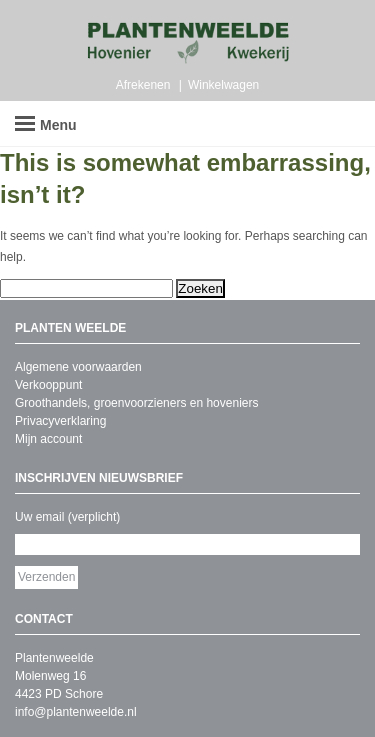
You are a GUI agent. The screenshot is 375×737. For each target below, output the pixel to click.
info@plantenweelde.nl (76, 712)
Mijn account (48, 439)
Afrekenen (143, 85)
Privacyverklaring (60, 421)
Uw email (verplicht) (67, 517)
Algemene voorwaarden (78, 367)
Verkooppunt (48, 385)
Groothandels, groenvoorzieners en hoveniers (136, 403)
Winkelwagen (223, 85)
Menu (46, 124)
